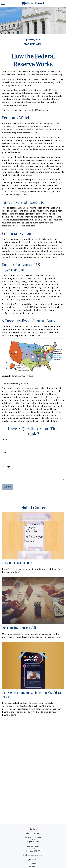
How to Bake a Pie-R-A (17, 563)
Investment (33, 866)
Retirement (33, 864)
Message (6, 466)
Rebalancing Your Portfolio (20, 627)
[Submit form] (7, 487)
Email (4, 453)
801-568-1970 (36, 833)
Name (4, 439)
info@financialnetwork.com (33, 855)
